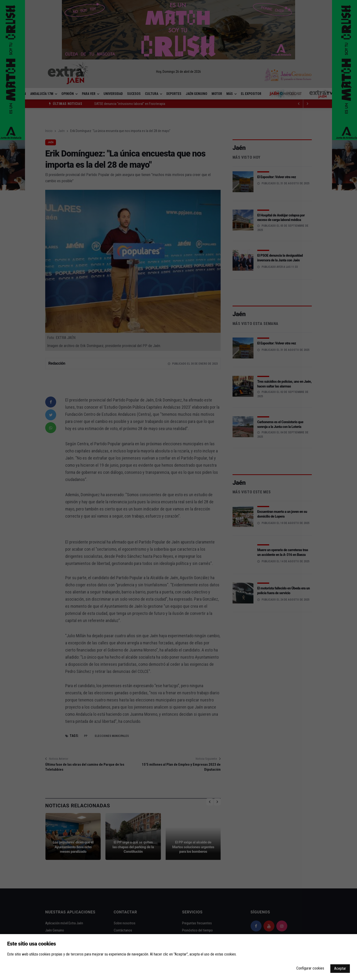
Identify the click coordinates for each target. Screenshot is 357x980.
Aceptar (340, 968)
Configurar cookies (310, 968)
